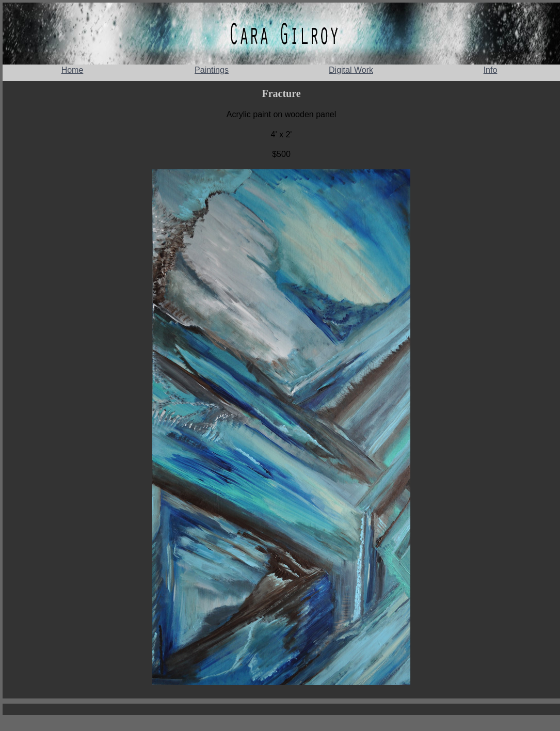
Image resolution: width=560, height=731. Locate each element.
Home (73, 70)
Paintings (212, 70)
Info (491, 70)
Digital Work (351, 70)
